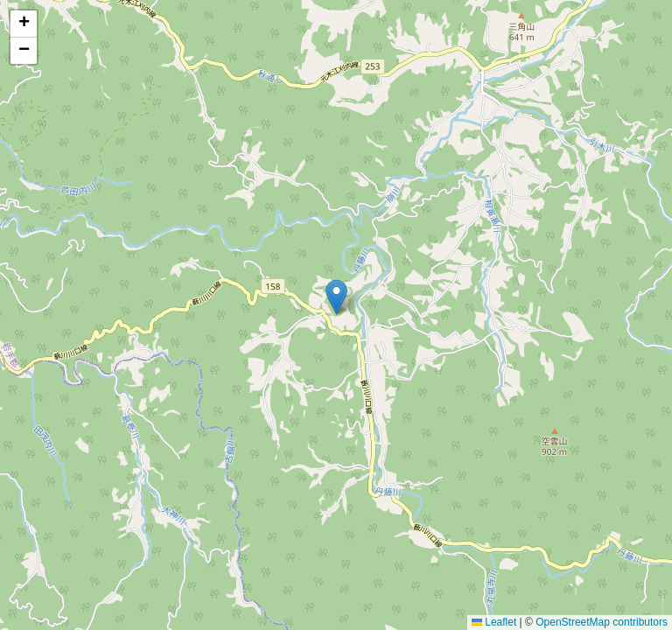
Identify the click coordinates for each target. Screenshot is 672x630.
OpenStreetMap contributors (602, 622)
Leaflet (494, 622)
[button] (336, 297)
